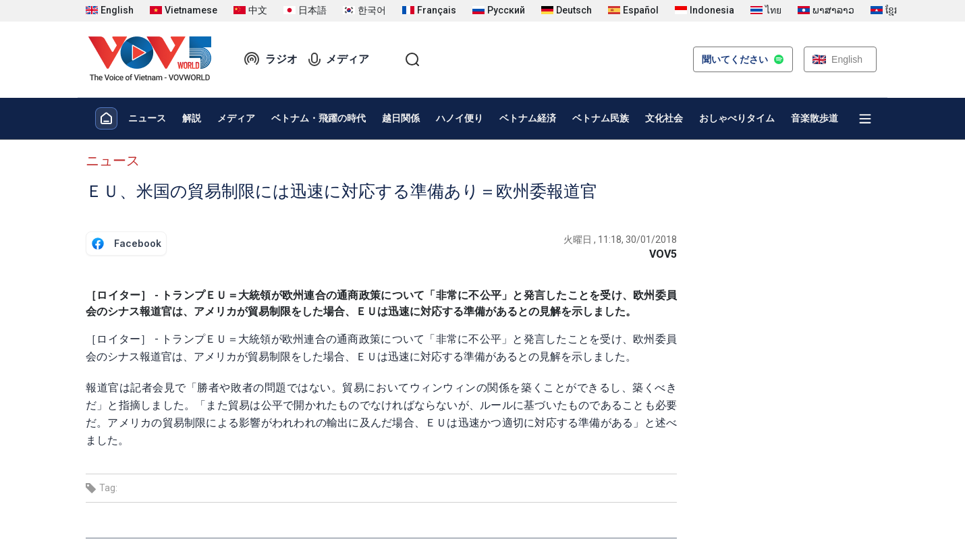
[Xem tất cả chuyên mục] (865, 119)
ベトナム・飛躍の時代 (319, 118)
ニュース (147, 118)
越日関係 (401, 118)
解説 (192, 118)
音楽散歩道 (815, 118)
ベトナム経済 (528, 118)
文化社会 (664, 118)
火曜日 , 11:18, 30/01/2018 (620, 240)
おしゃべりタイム (737, 118)
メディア (339, 59)
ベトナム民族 (601, 118)
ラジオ (271, 59)
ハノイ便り (460, 118)
